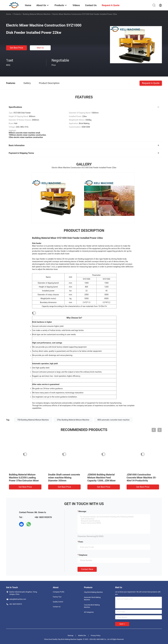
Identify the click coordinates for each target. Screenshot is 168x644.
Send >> (122, 624)
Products (17, 14)
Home (9, 14)
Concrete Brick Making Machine (92, 606)
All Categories (89, 612)
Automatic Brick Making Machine (92, 599)
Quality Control (58, 602)
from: (81, 542)
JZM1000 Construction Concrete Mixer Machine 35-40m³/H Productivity (142, 478)
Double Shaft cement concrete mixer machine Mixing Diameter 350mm (64, 478)
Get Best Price (17, 48)
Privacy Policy (96, 636)
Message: (83, 511)
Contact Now (87, 569)
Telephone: (83, 555)
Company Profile (59, 592)
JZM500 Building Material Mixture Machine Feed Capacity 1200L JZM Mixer (102, 478)
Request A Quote (151, 83)
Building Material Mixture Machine (37, 14)
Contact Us (57, 607)
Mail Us (40, 48)
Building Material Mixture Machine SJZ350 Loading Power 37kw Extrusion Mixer (24, 478)
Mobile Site (82, 636)
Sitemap (70, 636)
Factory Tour (57, 597)
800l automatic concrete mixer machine (113, 420)
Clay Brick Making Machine (93, 592)
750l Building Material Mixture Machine (33, 420)
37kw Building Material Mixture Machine (73, 420)
